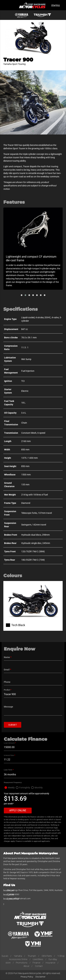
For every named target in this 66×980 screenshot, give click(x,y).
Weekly (11, 788)
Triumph (32, 956)
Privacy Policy (27, 977)
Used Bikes (38, 959)
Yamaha (18, 956)
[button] (22, 295)
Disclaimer (40, 977)
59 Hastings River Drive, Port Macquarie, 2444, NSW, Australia (35, 890)
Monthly (39, 788)
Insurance (50, 963)
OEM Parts (47, 956)
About (26, 966)
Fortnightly (25, 788)
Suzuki (5, 956)
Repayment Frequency (13, 783)
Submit (13, 725)
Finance (36, 963)
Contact (39, 966)
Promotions (22, 963)
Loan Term (9, 770)
